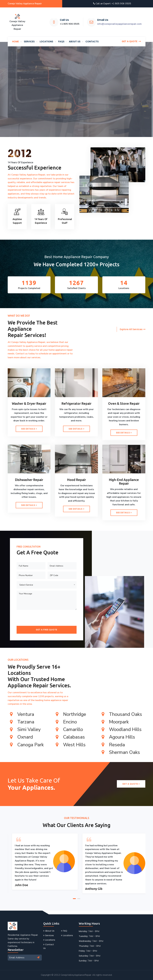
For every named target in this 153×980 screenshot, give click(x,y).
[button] (74, 898)
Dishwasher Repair (29, 480)
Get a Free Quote (47, 630)
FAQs (61, 42)
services (29, 42)
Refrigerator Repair (76, 403)
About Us (49, 931)
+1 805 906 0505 (70, 24)
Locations (46, 42)
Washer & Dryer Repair (29, 403)
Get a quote (131, 41)
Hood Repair (76, 480)
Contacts (92, 42)
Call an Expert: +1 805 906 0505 (112, 4)
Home (15, 42)
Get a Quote (131, 784)
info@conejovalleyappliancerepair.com (119, 24)
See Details (29, 429)
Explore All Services (133, 329)
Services (49, 935)
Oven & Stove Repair (124, 403)
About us (75, 42)
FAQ (64, 931)
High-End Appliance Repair (124, 482)
